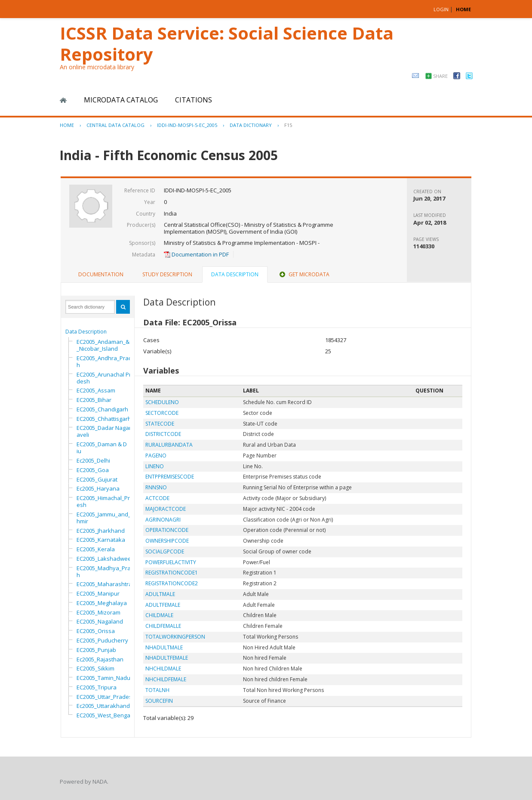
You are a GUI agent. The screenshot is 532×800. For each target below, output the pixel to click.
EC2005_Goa (93, 470)
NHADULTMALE (164, 647)
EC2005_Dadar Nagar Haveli (106, 431)
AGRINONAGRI (163, 520)
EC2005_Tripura (97, 687)
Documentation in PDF (196, 254)
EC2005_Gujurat (97, 479)
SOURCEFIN (159, 701)
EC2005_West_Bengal (104, 715)
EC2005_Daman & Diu (102, 448)
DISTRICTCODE (163, 434)
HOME (463, 9)
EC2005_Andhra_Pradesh (108, 361)
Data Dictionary (251, 125)
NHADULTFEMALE (167, 658)
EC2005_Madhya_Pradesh (109, 571)
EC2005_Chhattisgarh (104, 419)
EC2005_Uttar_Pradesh (106, 697)
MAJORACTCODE (166, 509)
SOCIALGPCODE (165, 551)
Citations (194, 100)
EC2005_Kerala (96, 549)
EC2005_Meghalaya (102, 603)
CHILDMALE (159, 615)
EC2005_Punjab (96, 650)
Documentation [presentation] (101, 274)
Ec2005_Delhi (93, 460)
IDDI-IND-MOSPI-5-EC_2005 (187, 125)
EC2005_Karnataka (101, 540)
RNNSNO (156, 487)
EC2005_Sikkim (95, 668)
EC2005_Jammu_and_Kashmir (109, 518)
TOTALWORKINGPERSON (175, 637)
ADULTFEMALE (163, 605)
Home (63, 100)
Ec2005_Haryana (98, 488)
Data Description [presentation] (235, 274)
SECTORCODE (162, 413)
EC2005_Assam (96, 390)
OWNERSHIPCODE (167, 541)
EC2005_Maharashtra (104, 584)
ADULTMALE (160, 594)
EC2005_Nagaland (100, 621)
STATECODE (160, 424)
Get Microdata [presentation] (304, 274)
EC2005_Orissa (96, 631)
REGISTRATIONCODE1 (172, 573)
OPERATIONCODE (167, 530)
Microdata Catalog (121, 100)
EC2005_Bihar (94, 400)
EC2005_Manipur (98, 593)
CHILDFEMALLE (163, 626)
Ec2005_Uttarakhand (103, 706)
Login (441, 9)
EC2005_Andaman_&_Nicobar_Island (103, 345)
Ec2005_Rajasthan (100, 659)
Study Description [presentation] (167, 274)
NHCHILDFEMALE (166, 679)
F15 (288, 125)
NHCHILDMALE (163, 669)
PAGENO (156, 456)
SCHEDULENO (162, 402)
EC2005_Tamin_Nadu (103, 678)
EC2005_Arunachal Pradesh (106, 378)
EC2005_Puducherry (102, 640)
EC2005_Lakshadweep (106, 559)
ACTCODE (157, 498)
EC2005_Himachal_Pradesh (107, 501)
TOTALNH (157, 690)
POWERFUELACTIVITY (171, 562)
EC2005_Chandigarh (102, 409)
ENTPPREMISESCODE (170, 477)
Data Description (86, 332)
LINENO (155, 466)
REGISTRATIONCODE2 (172, 583)
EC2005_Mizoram (98, 612)
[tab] (101, 275)
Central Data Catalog (115, 125)
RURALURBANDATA (169, 445)
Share (440, 76)
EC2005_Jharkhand (101, 531)
